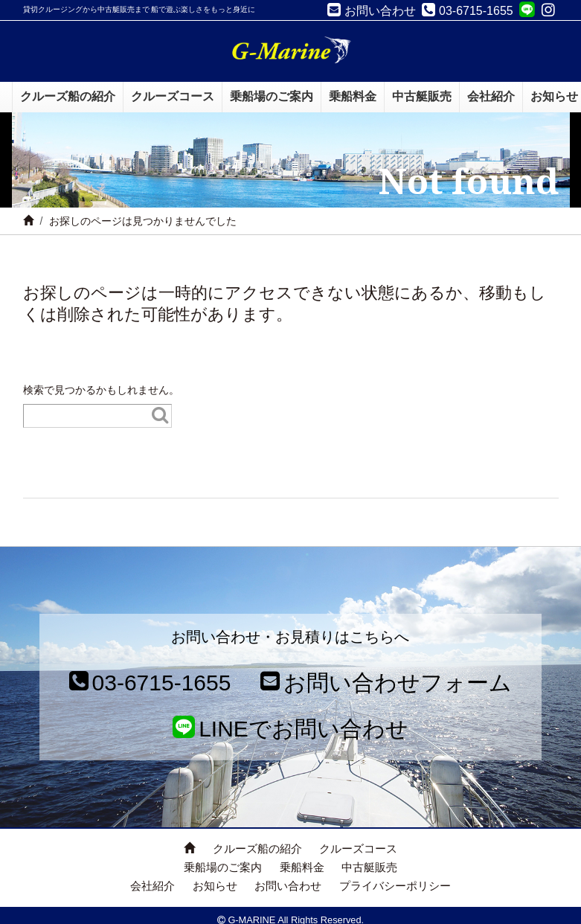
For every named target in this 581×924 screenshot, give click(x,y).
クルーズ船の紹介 (257, 848)
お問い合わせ (288, 886)
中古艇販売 (369, 867)
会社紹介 (153, 886)
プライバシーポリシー (395, 886)
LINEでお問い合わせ (290, 729)
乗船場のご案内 (223, 867)
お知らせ (215, 886)
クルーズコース (358, 848)
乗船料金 (302, 867)
